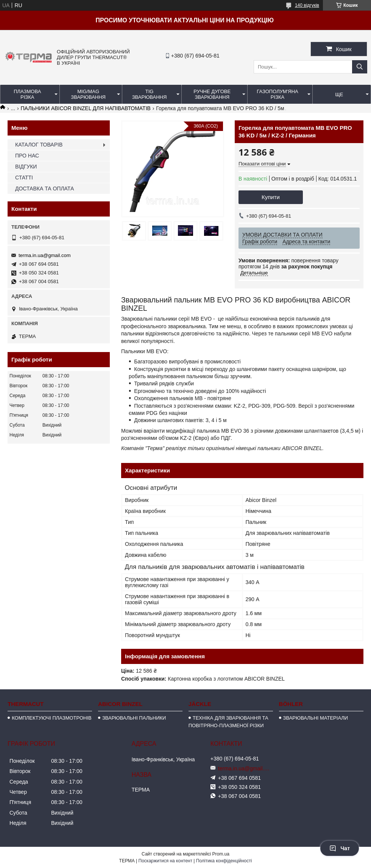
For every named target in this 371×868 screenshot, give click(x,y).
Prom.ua (221, 854)
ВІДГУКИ (26, 167)
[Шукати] (360, 67)
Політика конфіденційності (224, 861)
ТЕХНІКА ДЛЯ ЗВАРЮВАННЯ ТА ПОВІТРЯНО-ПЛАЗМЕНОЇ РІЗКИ (228, 722)
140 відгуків (307, 5)
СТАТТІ (24, 178)
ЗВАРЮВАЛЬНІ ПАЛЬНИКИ (134, 718)
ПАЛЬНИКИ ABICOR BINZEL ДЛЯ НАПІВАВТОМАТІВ (86, 108)
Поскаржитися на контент (165, 861)
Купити (271, 197)
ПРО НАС (27, 156)
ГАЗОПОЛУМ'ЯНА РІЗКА (277, 94)
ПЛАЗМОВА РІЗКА (27, 94)
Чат (340, 848)
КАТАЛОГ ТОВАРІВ (39, 145)
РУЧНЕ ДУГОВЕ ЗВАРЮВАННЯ (212, 94)
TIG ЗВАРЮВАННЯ (150, 94)
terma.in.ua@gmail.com (44, 255)
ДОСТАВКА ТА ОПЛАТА (44, 189)
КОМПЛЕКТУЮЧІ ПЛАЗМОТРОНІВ (52, 718)
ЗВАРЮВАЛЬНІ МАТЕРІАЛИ (316, 718)
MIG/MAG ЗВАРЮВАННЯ (88, 94)
